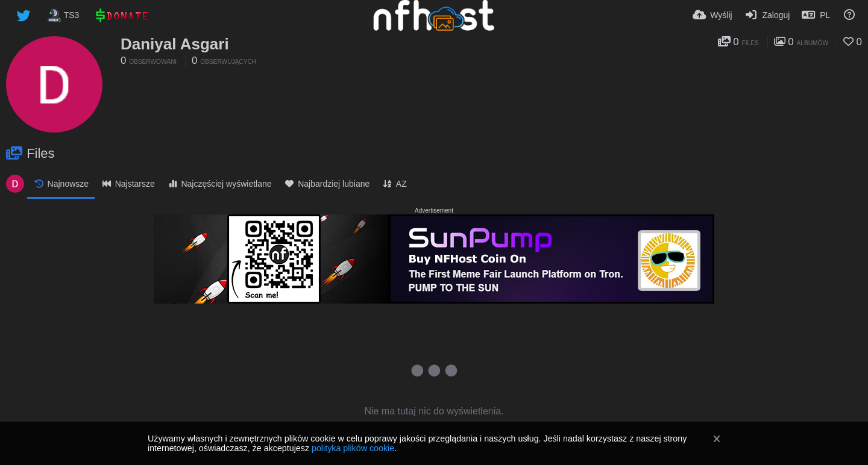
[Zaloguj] (767, 15)
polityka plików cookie (353, 448)
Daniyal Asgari (175, 44)
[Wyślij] (712, 15)
